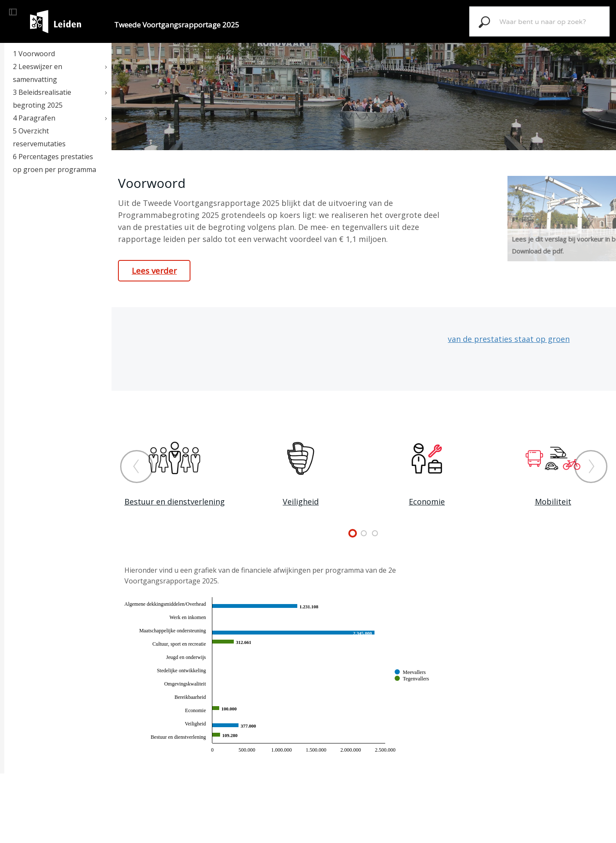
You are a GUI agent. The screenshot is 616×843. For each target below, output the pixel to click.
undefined (353, 533)
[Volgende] (591, 467)
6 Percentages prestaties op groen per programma (54, 163)
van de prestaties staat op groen (509, 339)
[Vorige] (137, 467)
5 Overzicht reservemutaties (39, 137)
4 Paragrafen (34, 118)
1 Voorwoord (34, 54)
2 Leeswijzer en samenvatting (38, 73)
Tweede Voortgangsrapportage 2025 (177, 25)
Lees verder (154, 271)
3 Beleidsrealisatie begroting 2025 (42, 99)
